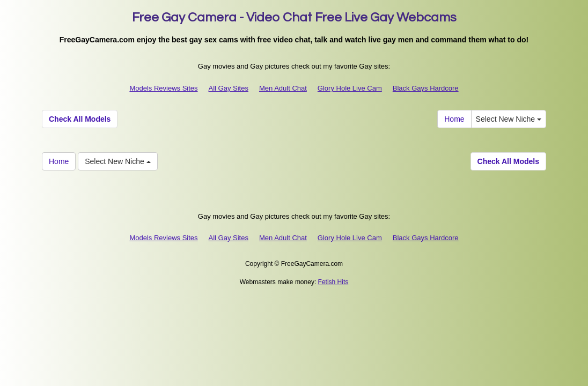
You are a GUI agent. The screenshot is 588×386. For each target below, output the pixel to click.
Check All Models (80, 119)
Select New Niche (509, 119)
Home (454, 119)
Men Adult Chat (283, 88)
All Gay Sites (229, 88)
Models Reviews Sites (163, 88)
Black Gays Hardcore (426, 88)
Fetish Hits (333, 282)
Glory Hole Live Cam (350, 88)
